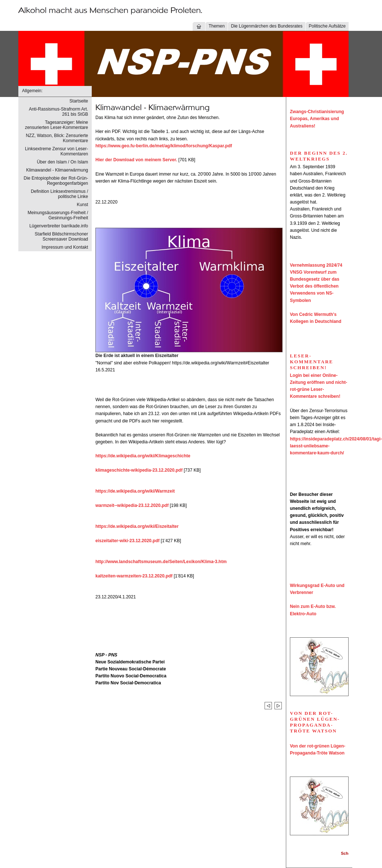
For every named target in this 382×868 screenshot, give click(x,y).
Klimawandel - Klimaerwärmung (57, 170)
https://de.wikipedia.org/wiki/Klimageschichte (143, 456)
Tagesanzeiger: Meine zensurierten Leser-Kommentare (57, 125)
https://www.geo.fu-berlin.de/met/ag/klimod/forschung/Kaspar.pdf (164, 146)
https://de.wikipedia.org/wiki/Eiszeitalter (137, 526)
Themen (217, 26)
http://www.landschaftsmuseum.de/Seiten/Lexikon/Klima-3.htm (161, 562)
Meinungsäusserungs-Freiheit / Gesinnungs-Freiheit (58, 215)
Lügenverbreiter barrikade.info (59, 226)
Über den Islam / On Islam (63, 162)
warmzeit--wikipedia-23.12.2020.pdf (132, 505)
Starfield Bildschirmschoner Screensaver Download (61, 237)
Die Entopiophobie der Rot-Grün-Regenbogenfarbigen (56, 181)
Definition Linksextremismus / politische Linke (59, 194)
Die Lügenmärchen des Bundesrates (267, 26)
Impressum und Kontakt (65, 247)
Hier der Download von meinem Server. (136, 160)
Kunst (82, 205)
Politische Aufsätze (327, 26)
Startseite (79, 101)
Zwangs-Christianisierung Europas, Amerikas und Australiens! (317, 119)
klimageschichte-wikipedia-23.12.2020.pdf (139, 470)
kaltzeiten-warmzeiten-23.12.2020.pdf (134, 576)
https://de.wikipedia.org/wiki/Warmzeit (135, 491)
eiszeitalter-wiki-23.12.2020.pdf (128, 541)
